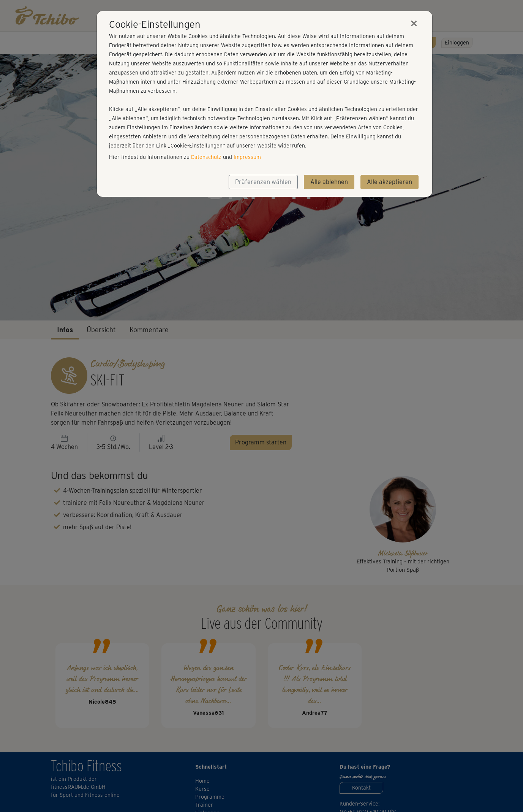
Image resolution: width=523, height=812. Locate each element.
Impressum (247, 157)
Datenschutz (206, 157)
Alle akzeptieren (389, 182)
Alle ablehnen (329, 182)
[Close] (414, 23)
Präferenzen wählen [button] (263, 182)
